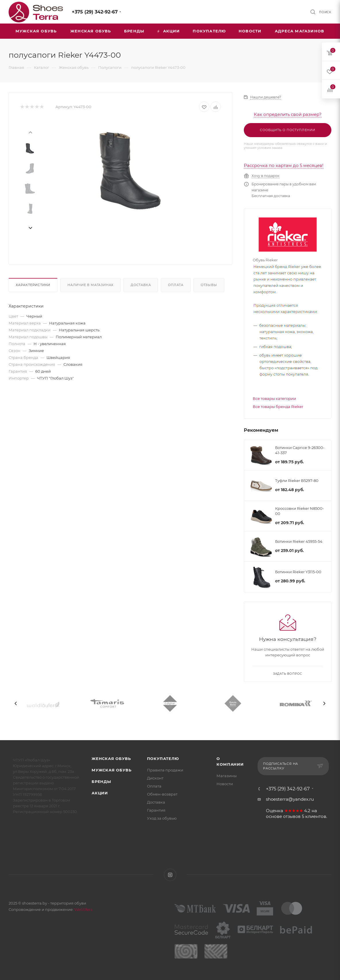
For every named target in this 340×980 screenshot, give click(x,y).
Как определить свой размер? (288, 114)
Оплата (176, 285)
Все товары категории (274, 398)
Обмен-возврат (162, 794)
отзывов (292, 816)
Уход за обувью (162, 818)
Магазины (227, 776)
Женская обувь (111, 759)
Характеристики (33, 285)
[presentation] (30, 132)
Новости (225, 784)
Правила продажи (165, 770)
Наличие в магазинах (90, 285)
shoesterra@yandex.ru (290, 799)
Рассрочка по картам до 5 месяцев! (284, 165)
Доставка (141, 285)
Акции (100, 793)
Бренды (101, 781)
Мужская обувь (111, 770)
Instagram (170, 875)
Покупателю (163, 759)
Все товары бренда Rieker (278, 407)
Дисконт (155, 778)
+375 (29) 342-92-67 (95, 12)
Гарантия (156, 810)
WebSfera (83, 909)
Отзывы (209, 285)
